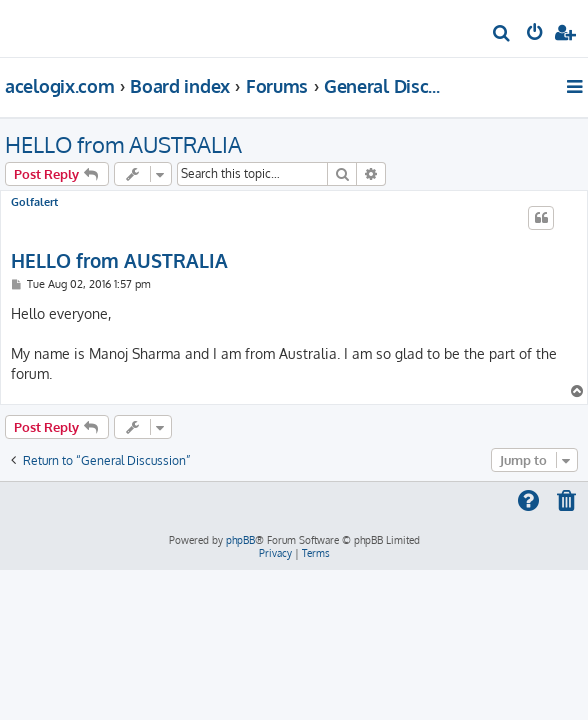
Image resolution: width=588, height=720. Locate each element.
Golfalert (34, 202)
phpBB (240, 540)
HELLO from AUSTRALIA (123, 144)
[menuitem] (502, 35)
